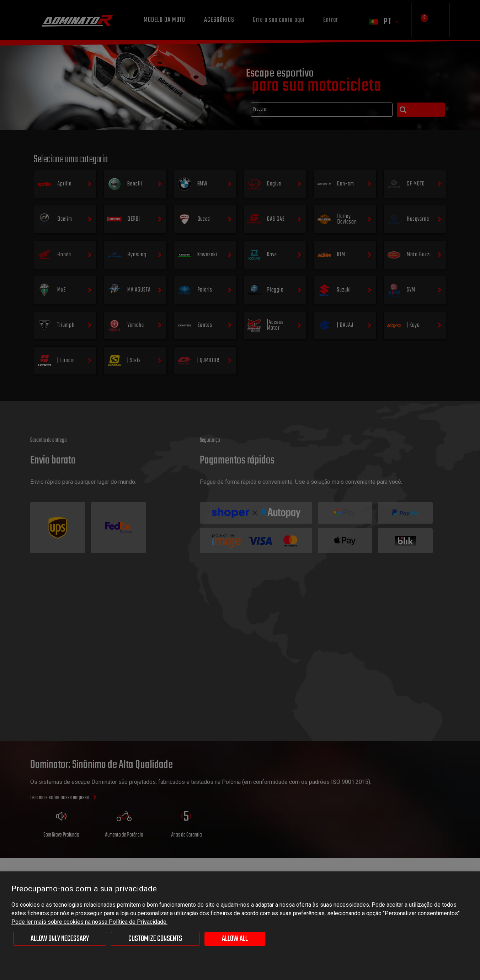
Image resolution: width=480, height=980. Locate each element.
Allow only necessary (60, 939)
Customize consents (155, 939)
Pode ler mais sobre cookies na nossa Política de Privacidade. (89, 922)
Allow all (235, 939)
